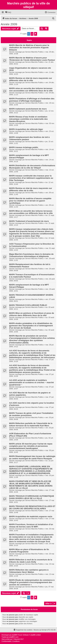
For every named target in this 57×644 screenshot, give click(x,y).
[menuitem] (8, 12)
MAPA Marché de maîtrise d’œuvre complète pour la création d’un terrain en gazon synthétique (30, 201)
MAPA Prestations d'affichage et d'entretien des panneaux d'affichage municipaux (32, 100)
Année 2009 (9, 24)
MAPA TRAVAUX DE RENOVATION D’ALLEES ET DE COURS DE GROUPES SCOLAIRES (32, 507)
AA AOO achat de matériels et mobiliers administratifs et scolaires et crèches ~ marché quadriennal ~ (31, 382)
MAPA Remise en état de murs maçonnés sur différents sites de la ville (31, 79)
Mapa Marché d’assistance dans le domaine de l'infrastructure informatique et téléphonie (31, 255)
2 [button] (32, 34)
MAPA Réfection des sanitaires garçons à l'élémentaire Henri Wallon (29, 571)
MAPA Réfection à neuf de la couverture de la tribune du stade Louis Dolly (31, 561)
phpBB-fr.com (14, 637)
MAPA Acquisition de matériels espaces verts (31, 516)
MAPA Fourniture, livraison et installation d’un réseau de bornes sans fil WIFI (31, 526)
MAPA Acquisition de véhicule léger (26, 129)
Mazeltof (17, 639)
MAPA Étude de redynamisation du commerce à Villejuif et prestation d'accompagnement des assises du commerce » (32, 582)
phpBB (14, 635)
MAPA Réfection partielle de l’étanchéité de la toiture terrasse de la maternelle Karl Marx (31, 424)
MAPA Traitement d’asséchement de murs (29, 221)
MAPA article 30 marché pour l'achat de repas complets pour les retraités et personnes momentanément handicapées (31, 446)
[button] (36, 34)
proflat (7, 639)
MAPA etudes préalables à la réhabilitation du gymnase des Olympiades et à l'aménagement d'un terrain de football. (31, 326)
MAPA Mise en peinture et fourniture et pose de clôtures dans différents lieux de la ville (32, 314)
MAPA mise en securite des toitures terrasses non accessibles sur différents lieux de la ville (31, 89)
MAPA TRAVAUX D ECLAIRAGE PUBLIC (28, 305)
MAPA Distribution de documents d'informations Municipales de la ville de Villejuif (32, 167)
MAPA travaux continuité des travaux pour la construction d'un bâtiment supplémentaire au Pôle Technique (31, 178)
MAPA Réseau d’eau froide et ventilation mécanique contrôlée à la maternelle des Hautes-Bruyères (28, 119)
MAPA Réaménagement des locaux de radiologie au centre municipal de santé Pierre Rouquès (32, 457)
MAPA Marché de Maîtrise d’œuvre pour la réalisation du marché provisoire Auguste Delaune (29, 47)
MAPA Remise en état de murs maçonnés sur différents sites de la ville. (31, 189)
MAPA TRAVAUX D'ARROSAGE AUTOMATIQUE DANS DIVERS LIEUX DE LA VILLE (32, 497)
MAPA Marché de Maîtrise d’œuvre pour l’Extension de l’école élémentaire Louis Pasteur (32, 59)
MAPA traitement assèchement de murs (28, 109)
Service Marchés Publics (34, 52)
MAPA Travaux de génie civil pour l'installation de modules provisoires (31, 414)
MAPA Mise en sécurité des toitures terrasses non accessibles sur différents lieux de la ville (31, 212)
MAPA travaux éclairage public (24, 147)
